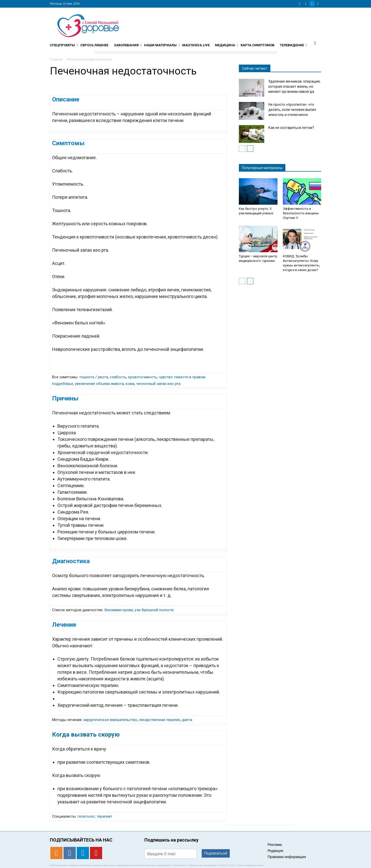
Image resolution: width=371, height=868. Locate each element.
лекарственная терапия (159, 720)
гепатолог (86, 816)
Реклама (275, 845)
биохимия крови (119, 610)
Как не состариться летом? (291, 128)
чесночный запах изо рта (158, 384)
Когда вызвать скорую (86, 735)
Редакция (275, 851)
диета (187, 720)
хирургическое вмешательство (110, 720)
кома (130, 384)
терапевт (105, 816)
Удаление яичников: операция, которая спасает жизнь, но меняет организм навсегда (294, 86)
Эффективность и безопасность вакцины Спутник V (301, 213)
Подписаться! (216, 853)
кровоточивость (143, 377)
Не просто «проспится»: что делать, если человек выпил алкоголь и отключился (292, 110)
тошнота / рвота (94, 377)
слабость (118, 377)
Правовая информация (287, 857)
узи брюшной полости (154, 610)
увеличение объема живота (99, 384)
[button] (315, 43)
